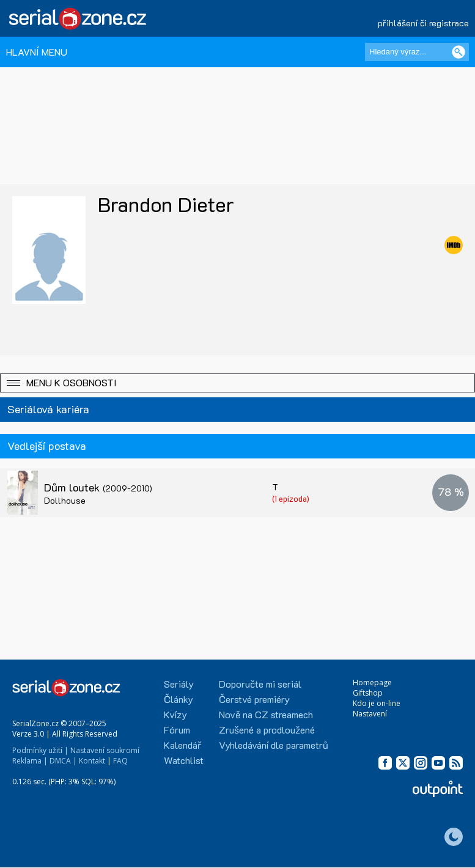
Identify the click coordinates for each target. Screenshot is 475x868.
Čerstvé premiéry (254, 699)
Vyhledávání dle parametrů (274, 745)
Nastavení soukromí (105, 750)
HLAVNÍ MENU (37, 52)
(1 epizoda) (291, 498)
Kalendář (182, 745)
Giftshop (368, 693)
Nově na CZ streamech (266, 714)
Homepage (372, 682)
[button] (237, 383)
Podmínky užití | (40, 750)
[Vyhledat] (458, 52)
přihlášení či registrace (423, 23)
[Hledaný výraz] (417, 52)
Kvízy (175, 714)
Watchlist (184, 760)
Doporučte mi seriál (260, 684)
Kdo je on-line (377, 703)
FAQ (120, 761)
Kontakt (92, 761)
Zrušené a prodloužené (267, 730)
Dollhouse (65, 500)
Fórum (177, 730)
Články (179, 699)
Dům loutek (98, 487)
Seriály (179, 684)
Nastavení (370, 714)
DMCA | (63, 761)
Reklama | (30, 761)
